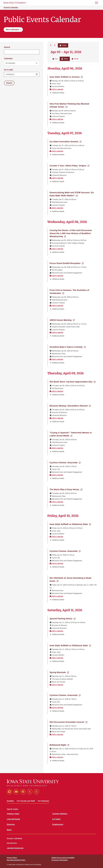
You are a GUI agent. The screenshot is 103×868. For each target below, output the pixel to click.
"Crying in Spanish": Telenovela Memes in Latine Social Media (73, 434)
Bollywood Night (59, 745)
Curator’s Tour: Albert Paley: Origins (69, 165)
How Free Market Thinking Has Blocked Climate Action (71, 105)
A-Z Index (56, 819)
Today (63, 45)
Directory (11, 824)
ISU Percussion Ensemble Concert (68, 722)
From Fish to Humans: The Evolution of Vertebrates (69, 292)
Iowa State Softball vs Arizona (66, 77)
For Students (44, 801)
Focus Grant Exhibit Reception (67, 263)
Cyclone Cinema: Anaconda (65, 462)
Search (7, 47)
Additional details (58, 93)
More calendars (12, 30)
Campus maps (13, 814)
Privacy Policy (12, 858)
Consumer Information (60, 860)
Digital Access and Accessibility (63, 858)
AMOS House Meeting (62, 320)
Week (65, 59)
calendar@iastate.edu (15, 848)
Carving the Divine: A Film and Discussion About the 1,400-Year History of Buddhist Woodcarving (71, 233)
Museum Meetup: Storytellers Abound (70, 406)
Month (75, 59)
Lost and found (13, 819)
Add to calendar (56, 89)
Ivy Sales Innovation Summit (65, 141)
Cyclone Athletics (60, 814)
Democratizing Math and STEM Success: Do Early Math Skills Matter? (73, 194)
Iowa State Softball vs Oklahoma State (70, 524)
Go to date (8, 70)
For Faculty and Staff (26, 801)
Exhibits (10, 801)
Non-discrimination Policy (16, 860)
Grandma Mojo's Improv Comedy (68, 347)
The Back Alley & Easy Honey (66, 489)
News (9, 830)
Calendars (8, 59)
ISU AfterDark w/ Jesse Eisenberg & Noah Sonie (70, 579)
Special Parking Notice (62, 618)
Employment (58, 824)
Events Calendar (11, 8)
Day (55, 59)
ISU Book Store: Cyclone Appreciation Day (72, 381)
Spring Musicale (59, 672)
